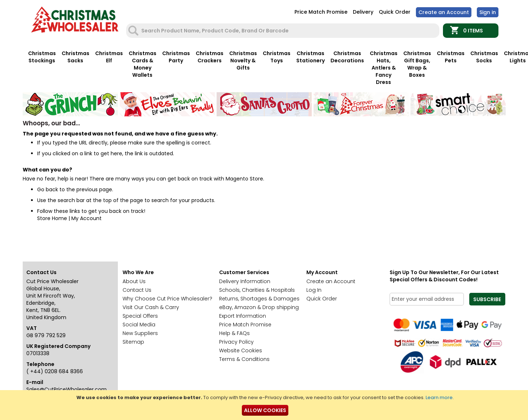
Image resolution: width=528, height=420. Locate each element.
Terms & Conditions (244, 359)
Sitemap (133, 342)
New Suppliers (140, 333)
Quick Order (395, 12)
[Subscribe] (487, 299)
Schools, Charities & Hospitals (257, 290)
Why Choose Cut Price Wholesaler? (167, 299)
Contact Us (137, 290)
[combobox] (283, 31)
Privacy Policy (236, 342)
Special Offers (140, 316)
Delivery (363, 12)
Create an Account (444, 12)
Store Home (52, 218)
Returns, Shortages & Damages (259, 299)
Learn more (439, 397)
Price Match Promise (321, 12)
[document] (265, 405)
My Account (86, 218)
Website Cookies (241, 350)
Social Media (139, 325)
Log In (314, 290)
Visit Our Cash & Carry (151, 307)
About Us (134, 281)
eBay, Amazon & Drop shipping (259, 307)
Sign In (488, 12)
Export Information (243, 316)
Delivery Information (245, 281)
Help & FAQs (234, 333)
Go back (48, 189)
